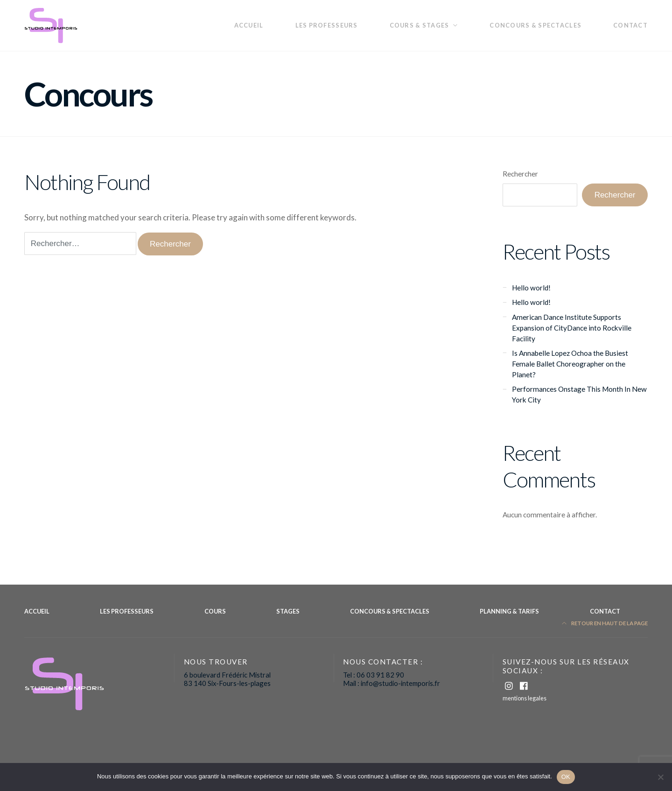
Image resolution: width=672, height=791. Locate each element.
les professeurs (327, 25)
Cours (215, 611)
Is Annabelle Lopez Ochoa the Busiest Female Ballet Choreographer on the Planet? (570, 364)
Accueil (249, 25)
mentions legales (525, 698)
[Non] (660, 777)
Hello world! (531, 288)
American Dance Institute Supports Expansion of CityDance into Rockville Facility (572, 328)
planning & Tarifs (509, 611)
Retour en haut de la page (605, 623)
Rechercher (520, 174)
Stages (288, 611)
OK (566, 777)
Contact (630, 25)
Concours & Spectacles (535, 25)
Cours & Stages (420, 25)
